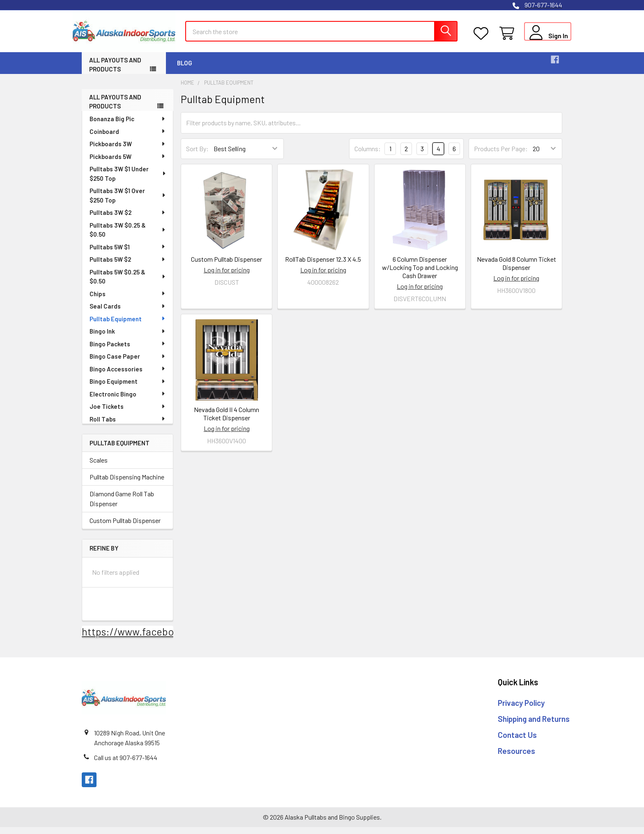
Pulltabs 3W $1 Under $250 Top (128, 180)
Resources (516, 757)
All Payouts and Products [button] (115, 71)
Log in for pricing (227, 277)
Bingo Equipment (128, 388)
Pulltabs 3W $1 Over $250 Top (128, 202)
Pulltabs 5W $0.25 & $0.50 (128, 283)
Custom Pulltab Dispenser (125, 527)
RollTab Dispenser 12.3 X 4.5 (323, 266)
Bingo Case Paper (128, 363)
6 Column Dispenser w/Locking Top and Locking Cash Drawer (420, 274)
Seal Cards (128, 313)
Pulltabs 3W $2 (128, 219)
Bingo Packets (128, 350)
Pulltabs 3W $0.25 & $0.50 (128, 236)
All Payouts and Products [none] (115, 108)
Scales (99, 467)
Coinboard (128, 138)
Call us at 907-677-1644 (126, 764)
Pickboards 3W (128, 150)
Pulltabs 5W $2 (128, 266)
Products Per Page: (501, 156)
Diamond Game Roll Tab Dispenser (122, 506)
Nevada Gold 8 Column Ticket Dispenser (516, 270)
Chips (128, 300)
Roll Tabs (128, 426)
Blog (185, 69)
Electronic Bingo (128, 401)
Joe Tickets (128, 413)
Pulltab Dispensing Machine (127, 484)
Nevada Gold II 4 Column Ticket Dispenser (227, 420)
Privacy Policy (521, 710)
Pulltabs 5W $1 (128, 253)
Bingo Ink (128, 338)
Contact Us (517, 741)
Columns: (368, 155)
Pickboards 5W (128, 163)
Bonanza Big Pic (128, 125)
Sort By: (197, 156)
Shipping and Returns (534, 725)
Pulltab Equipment (128, 325)
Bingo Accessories (128, 376)
